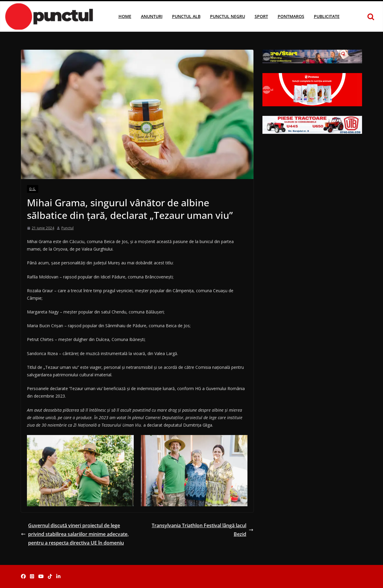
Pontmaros (291, 16)
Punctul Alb (186, 16)
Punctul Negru (228, 16)
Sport (261, 16)
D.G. (33, 189)
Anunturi (152, 16)
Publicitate (327, 16)
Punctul (67, 228)
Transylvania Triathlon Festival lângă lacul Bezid (203, 530)
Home (125, 16)
